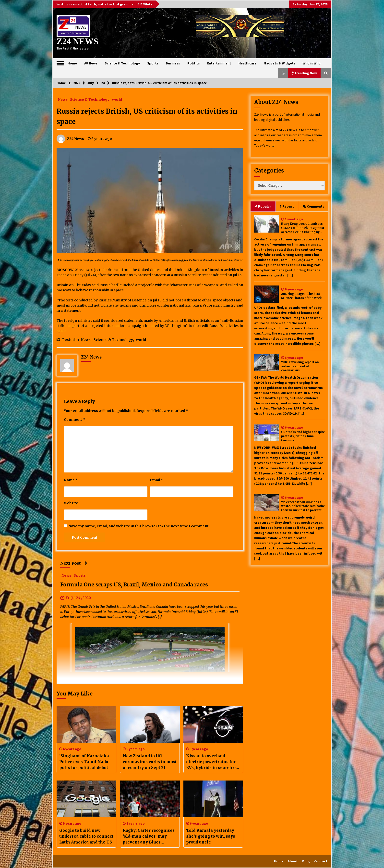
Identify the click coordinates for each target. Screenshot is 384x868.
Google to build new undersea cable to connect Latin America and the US (86, 836)
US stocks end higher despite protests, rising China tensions (303, 436)
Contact (321, 861)
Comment (74, 420)
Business (173, 63)
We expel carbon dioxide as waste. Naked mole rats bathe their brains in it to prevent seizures (303, 506)
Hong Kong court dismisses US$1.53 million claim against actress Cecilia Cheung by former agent (303, 228)
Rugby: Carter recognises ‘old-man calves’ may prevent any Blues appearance (149, 836)
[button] (283, 73)
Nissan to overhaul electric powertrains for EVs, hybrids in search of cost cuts (212, 762)
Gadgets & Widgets (280, 63)
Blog (306, 861)
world (117, 99)
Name (71, 480)
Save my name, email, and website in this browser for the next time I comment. (139, 526)
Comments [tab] (313, 206)
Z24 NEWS (77, 42)
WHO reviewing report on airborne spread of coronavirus (300, 366)
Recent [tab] (287, 206)
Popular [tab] (263, 206)
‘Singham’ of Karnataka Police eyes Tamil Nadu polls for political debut (84, 762)
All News (91, 63)
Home (72, 63)
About (293, 861)
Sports (153, 63)
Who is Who (312, 63)
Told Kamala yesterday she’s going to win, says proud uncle (211, 836)
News (63, 99)
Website (71, 503)
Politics (194, 63)
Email (156, 480)
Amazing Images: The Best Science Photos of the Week (301, 296)
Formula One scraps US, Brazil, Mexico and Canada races (134, 585)
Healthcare (247, 63)
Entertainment (219, 63)
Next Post (74, 563)
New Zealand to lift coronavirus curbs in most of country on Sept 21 (150, 762)
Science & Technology (122, 63)
